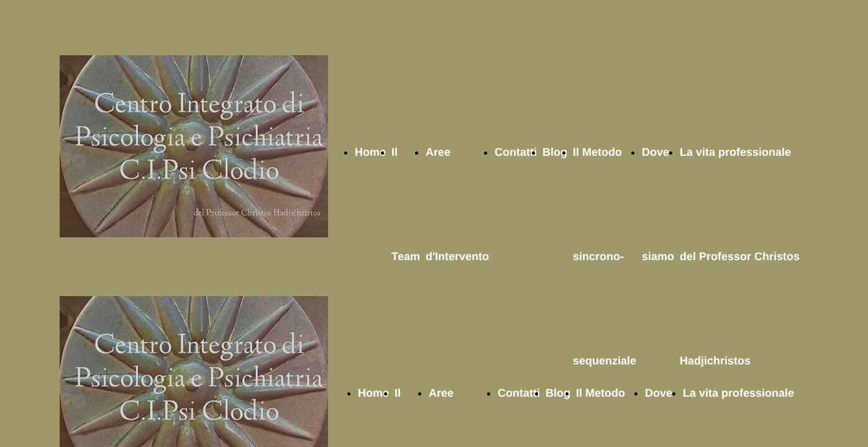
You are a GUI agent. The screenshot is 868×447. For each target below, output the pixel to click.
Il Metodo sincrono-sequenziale (605, 256)
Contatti (516, 152)
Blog (555, 152)
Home (370, 152)
